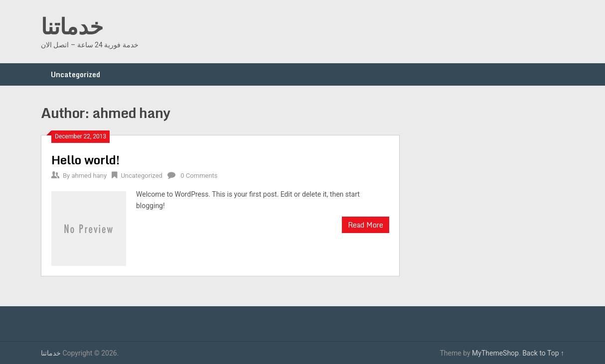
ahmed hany (89, 176)
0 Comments (199, 176)
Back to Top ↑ (543, 353)
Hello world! (85, 160)
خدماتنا (72, 26)
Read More (366, 225)
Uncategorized (76, 74)
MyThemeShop (495, 353)
